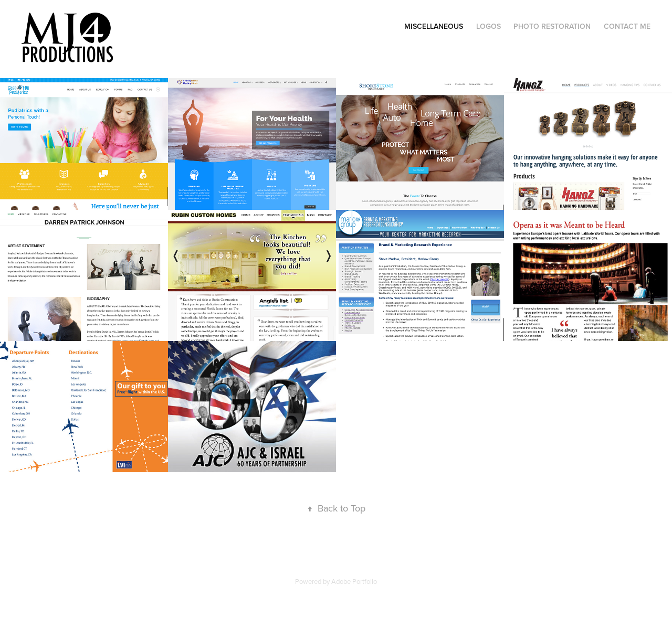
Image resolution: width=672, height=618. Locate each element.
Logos (489, 26)
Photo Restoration (552, 26)
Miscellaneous (434, 26)
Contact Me (627, 26)
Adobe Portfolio (354, 581)
